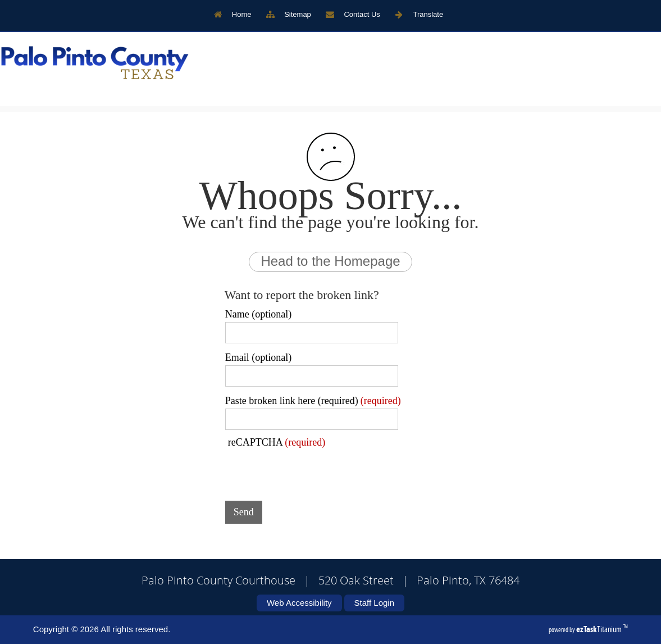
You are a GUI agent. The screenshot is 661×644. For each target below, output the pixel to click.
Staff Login (374, 603)
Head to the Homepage (330, 261)
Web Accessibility (299, 603)
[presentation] (311, 470)
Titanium (600, 629)
